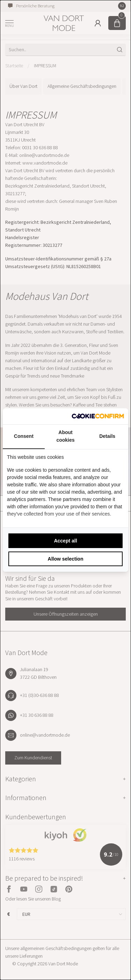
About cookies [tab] (65, 436)
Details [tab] (107, 436)
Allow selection (66, 559)
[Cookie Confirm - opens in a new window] (98, 416)
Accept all (65, 541)
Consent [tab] (24, 436)
